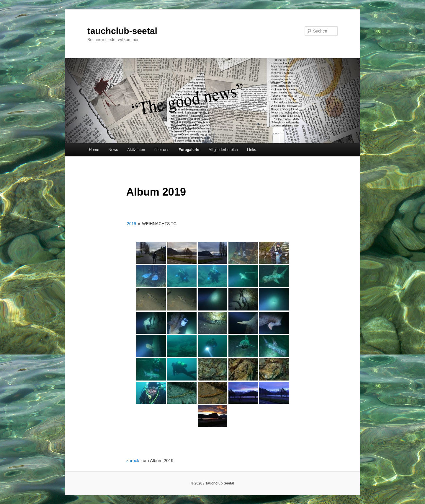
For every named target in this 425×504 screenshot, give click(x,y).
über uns (162, 150)
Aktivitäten (136, 150)
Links (251, 150)
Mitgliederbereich (223, 150)
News (113, 150)
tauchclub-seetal (122, 31)
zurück (133, 460)
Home (94, 150)
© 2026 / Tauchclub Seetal (213, 483)
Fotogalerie (189, 150)
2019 (131, 224)
